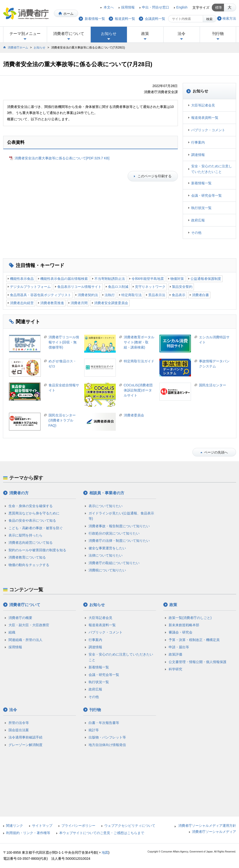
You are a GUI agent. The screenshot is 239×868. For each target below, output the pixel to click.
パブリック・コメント (208, 130)
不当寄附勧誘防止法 (110, 279)
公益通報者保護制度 (206, 279)
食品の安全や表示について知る (32, 520)
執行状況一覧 (201, 208)
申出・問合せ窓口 (156, 7)
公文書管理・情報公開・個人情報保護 (198, 662)
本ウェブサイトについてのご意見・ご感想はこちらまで (102, 833)
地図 (105, 852)
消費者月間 (79, 303)
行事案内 (198, 142)
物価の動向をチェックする (29, 565)
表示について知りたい (106, 506)
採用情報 (128, 7)
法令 (181, 34)
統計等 (94, 730)
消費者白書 (200, 295)
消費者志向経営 (22, 303)
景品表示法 (157, 295)
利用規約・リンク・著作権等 (28, 833)
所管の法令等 (19, 723)
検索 (209, 19)
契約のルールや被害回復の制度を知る (37, 550)
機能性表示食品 (22, 279)
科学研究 (175, 669)
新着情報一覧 (201, 183)
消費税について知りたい (107, 570)
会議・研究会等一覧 (206, 195)
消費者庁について (69, 34)
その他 (196, 233)
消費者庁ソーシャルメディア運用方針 (207, 826)
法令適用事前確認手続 (25, 737)
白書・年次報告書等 (104, 723)
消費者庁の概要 (20, 618)
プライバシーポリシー (78, 826)
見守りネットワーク (150, 287)
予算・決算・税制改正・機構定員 (194, 640)
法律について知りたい (106, 555)
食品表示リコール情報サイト (79, 287)
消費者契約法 (88, 295)
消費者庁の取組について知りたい (114, 563)
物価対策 (177, 279)
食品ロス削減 (118, 287)
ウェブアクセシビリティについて (130, 826)
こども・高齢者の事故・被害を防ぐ (36, 528)
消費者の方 (19, 493)
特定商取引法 (132, 295)
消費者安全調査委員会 (111, 303)
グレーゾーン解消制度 (25, 745)
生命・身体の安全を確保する (31, 506)
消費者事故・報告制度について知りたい (119, 526)
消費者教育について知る (27, 557)
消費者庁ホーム (18, 48)
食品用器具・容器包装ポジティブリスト (41, 295)
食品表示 (179, 295)
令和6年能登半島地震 (148, 279)
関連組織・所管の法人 (25, 640)
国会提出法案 (19, 730)
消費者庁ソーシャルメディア (214, 832)
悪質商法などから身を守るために (34, 513)
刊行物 (218, 34)
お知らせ (109, 34)
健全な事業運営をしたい (107, 548)
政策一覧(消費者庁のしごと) (190, 618)
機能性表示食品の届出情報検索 (64, 279)
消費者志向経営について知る (31, 543)
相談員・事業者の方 (107, 493)
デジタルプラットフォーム (30, 287)
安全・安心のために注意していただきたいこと (212, 169)
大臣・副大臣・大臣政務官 (29, 625)
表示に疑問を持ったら (25, 535)
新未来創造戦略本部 (184, 625)
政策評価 (175, 654)
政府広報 (198, 220)
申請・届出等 (179, 647)
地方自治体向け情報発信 (107, 745)
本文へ (109, 7)
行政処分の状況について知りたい (114, 533)
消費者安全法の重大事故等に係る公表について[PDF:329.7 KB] (62, 158)
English (182, 7)
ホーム (68, 14)
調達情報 (198, 155)
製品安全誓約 (182, 287)
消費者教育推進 (52, 303)
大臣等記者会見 (203, 105)
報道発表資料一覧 (205, 118)
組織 (12, 632)
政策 (145, 34)
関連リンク (15, 826)
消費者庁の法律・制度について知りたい (119, 541)
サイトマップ (42, 826)
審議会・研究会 (181, 632)
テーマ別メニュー (25, 34)
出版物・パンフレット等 (107, 737)
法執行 (110, 295)
